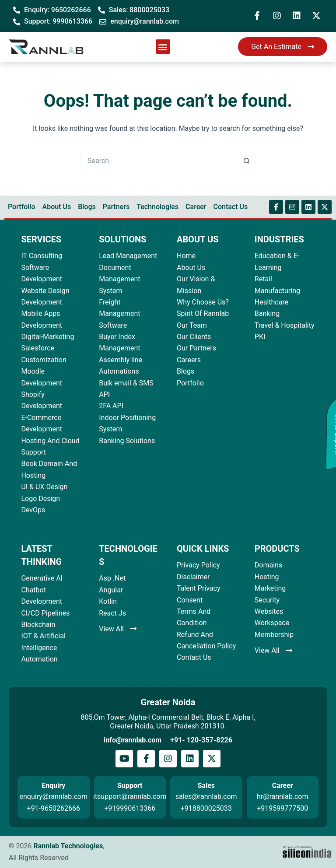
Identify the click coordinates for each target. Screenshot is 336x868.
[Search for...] (159, 161)
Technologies (157, 207)
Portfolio (22, 207)
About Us (57, 207)
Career (196, 207)
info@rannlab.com (133, 740)
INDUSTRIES (279, 239)
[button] (163, 47)
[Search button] (247, 161)
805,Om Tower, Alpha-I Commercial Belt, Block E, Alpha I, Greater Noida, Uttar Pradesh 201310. (168, 722)
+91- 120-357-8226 (201, 740)
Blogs (87, 207)
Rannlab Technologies (68, 846)
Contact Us (230, 207)
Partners (116, 207)
